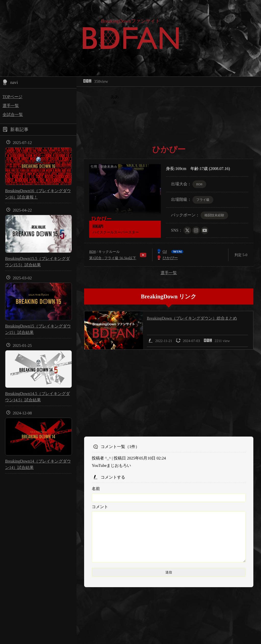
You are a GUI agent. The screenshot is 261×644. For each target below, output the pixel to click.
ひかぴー (170, 258)
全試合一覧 (13, 115)
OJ (165, 252)
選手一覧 (11, 106)
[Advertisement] (169, 393)
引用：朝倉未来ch (104, 167)
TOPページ (12, 97)
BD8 (93, 252)
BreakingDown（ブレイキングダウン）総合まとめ (192, 318)
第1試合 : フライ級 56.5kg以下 (113, 258)
